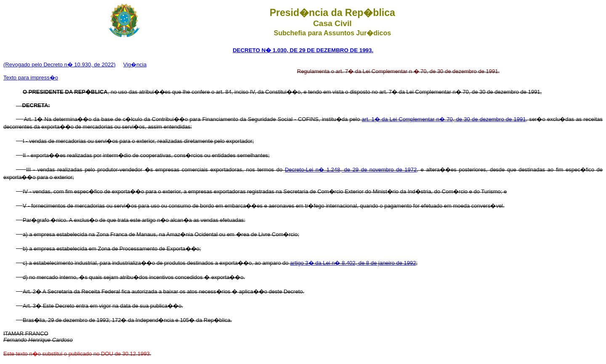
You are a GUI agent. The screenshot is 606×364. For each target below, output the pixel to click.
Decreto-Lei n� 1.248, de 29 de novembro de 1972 (351, 170)
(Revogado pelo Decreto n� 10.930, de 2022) (60, 65)
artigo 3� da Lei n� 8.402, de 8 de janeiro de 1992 (353, 263)
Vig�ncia (135, 65)
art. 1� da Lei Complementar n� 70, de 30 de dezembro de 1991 (444, 119)
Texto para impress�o (31, 78)
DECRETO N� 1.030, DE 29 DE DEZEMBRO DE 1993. (303, 50)
